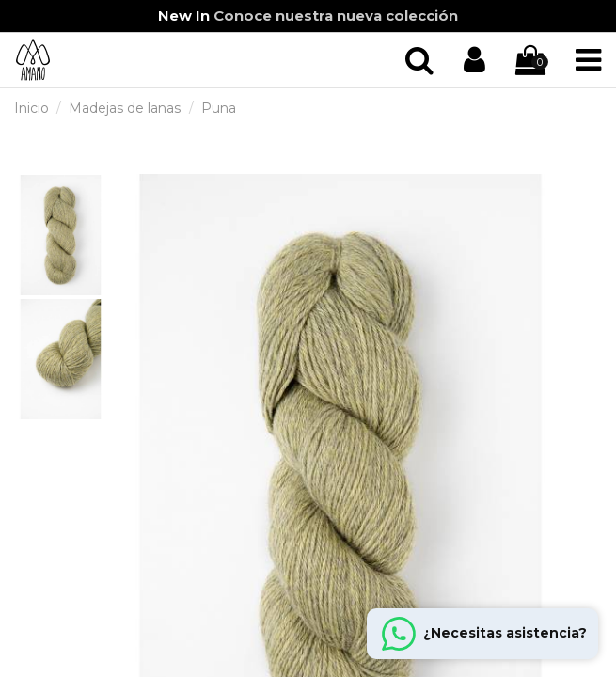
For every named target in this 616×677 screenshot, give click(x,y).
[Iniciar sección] (419, 61)
